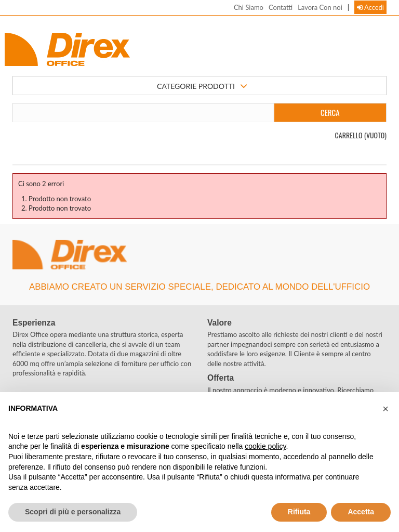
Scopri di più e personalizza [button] (73, 512)
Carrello (361, 135)
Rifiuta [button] (299, 512)
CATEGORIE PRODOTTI (202, 86)
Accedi (370, 7)
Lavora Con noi (320, 7)
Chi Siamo (249, 7)
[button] (385, 409)
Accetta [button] (361, 512)
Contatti (281, 7)
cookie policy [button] (265, 446)
